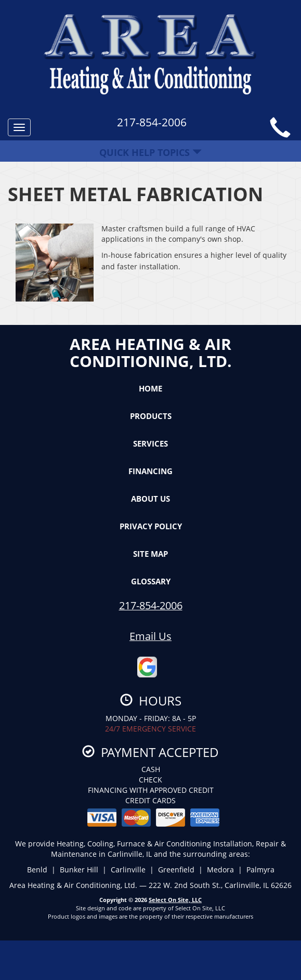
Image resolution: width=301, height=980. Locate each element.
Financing (150, 471)
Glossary (151, 581)
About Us (150, 499)
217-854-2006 (151, 605)
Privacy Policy (151, 526)
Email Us (150, 636)
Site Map (150, 554)
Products (151, 416)
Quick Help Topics (150, 152)
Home (150, 388)
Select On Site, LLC (175, 900)
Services (150, 443)
